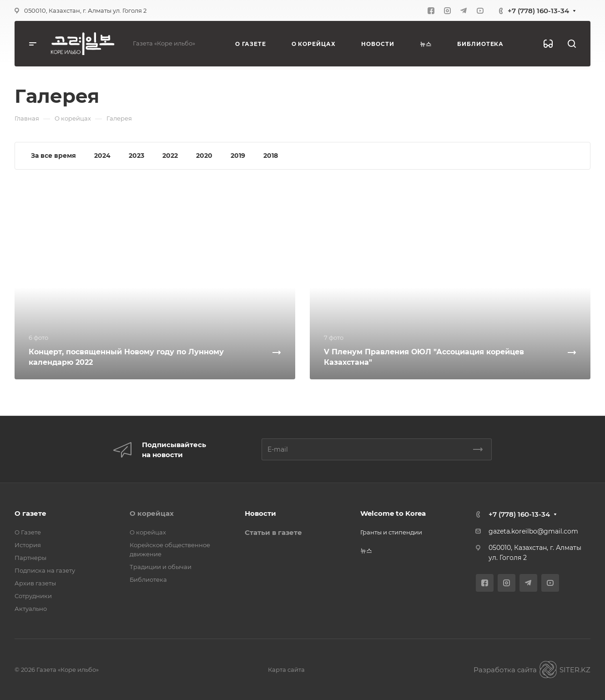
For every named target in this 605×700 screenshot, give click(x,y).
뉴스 (366, 550)
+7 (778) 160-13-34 (538, 11)
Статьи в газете (273, 532)
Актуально (31, 609)
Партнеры (30, 558)
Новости (260, 513)
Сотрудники (33, 596)
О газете (30, 513)
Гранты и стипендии (391, 532)
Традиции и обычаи (161, 567)
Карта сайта (286, 670)
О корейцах (152, 513)
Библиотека (148, 579)
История (28, 545)
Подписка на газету (45, 570)
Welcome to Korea (393, 513)
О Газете (28, 532)
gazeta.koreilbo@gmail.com (533, 531)
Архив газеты (35, 583)
